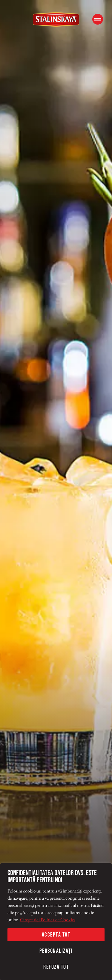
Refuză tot (56, 967)
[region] (56, 922)
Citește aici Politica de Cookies (48, 920)
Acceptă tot (56, 935)
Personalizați (56, 951)
